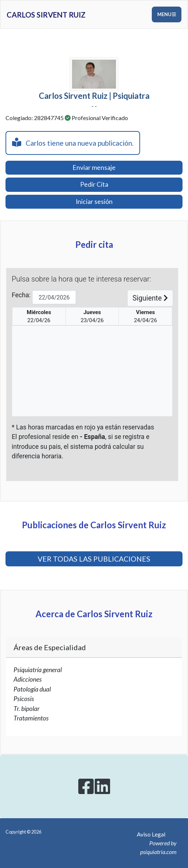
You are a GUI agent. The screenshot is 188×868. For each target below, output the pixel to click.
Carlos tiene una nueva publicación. (73, 142)
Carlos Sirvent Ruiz (46, 15)
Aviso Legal (151, 834)
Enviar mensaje (94, 167)
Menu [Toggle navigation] (167, 14)
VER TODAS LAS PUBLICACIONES (94, 559)
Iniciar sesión (94, 202)
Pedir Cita (94, 184)
